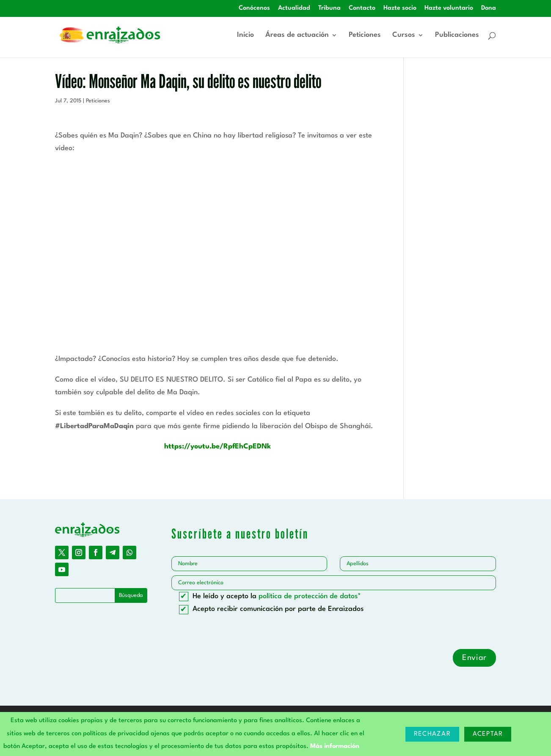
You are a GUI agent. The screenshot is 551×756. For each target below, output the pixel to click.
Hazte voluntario (449, 8)
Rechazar (432, 734)
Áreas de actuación (297, 35)
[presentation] (236, 632)
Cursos (404, 35)
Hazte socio (400, 8)
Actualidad (294, 8)
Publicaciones (457, 35)
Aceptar (488, 734)
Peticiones (365, 35)
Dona (489, 8)
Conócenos (254, 8)
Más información (335, 746)
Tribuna (329, 8)
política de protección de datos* (310, 596)
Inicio (245, 35)
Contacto (362, 8)
